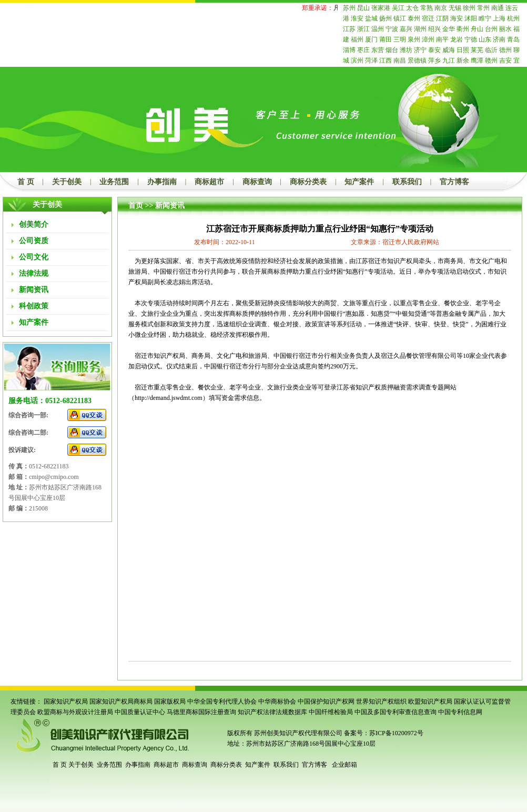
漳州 (428, 39)
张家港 (381, 8)
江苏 (349, 29)
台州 (491, 29)
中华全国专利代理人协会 (222, 701)
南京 (441, 8)
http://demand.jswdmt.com (169, 398)
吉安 (505, 61)
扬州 (386, 18)
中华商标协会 (277, 701)
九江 (449, 61)
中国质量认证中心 (140, 712)
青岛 (513, 39)
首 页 (26, 182)
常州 (483, 8)
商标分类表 (308, 182)
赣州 (491, 61)
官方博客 (454, 182)
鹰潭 (477, 61)
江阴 (442, 18)
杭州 (513, 18)
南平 (442, 39)
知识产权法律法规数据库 (272, 712)
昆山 (363, 8)
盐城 (371, 18)
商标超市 (209, 182)
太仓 (412, 8)
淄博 (349, 50)
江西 (386, 61)
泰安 (434, 50)
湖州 (420, 29)
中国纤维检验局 (331, 712)
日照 (463, 50)
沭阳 (471, 18)
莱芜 (477, 50)
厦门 (371, 39)
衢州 (463, 29)
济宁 (420, 50)
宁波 (392, 29)
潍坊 (406, 50)
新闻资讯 (170, 205)
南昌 (400, 61)
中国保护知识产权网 (326, 701)
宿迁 (428, 18)
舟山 (477, 29)
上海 (499, 18)
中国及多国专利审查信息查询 (396, 712)
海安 (457, 18)
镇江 (400, 18)
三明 (400, 39)
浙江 (363, 29)
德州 (505, 50)
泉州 (414, 39)
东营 (378, 50)
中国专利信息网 (460, 712)
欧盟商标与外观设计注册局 (75, 712)
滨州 (357, 61)
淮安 (357, 18)
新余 (463, 61)
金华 (449, 29)
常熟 (427, 8)
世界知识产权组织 (381, 701)
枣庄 (363, 50)
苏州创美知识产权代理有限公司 (297, 733)
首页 (136, 205)
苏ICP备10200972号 (396, 733)
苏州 (349, 8)
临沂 (491, 50)
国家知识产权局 (66, 701)
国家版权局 (170, 701)
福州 (357, 39)
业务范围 (114, 182)
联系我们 (407, 182)
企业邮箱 (344, 765)
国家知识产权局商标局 (121, 701)
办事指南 (162, 182)
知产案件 (359, 182)
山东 (485, 39)
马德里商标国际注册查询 (201, 712)
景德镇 (417, 61)
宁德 (471, 39)
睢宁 (485, 18)
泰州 (414, 18)
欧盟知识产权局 (430, 701)
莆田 (386, 39)
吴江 (398, 8)
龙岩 (457, 39)
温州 (378, 29)
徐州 (469, 8)
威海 (449, 50)
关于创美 (67, 182)
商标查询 (257, 182)
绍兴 (434, 29)
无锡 (455, 8)
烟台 (392, 50)
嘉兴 (406, 29)
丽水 (505, 29)
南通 (498, 8)
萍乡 (434, 61)
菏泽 (371, 61)
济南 (499, 39)
